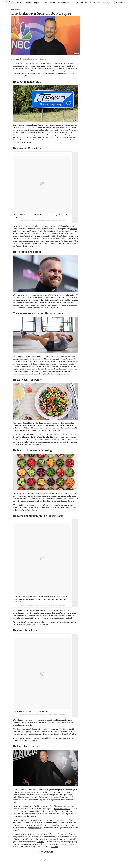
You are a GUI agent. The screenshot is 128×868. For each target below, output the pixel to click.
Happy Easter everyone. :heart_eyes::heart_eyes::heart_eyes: (31, 711)
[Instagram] (86, 3)
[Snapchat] (103, 3)
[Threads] (107, 3)
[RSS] (112, 3)
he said (45, 825)
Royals (37, 3)
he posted (40, 842)
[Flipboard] (95, 3)
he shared (54, 847)
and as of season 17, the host (52, 69)
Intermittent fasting (54, 499)
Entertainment (64, 3)
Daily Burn (37, 362)
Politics (52, 3)
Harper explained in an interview (30, 445)
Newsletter (120, 3)
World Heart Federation (62, 809)
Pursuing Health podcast (25, 246)
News (19, 3)
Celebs (44, 3)
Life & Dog (72, 734)
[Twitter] (90, 3)
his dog (42, 723)
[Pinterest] (99, 3)
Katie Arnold (17, 59)
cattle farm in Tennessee (37, 125)
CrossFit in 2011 (29, 226)
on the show (30, 625)
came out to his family (65, 618)
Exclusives (28, 3)
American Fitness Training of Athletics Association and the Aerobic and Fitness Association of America (44, 133)
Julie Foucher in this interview (27, 499)
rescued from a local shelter (23, 725)
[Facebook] (78, 3)
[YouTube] (82, 3)
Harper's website (38, 303)
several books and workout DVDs (37, 300)
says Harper (32, 510)
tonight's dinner (35, 828)
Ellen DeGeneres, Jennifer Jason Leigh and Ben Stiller (38, 137)
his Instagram (20, 792)
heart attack (33, 797)
